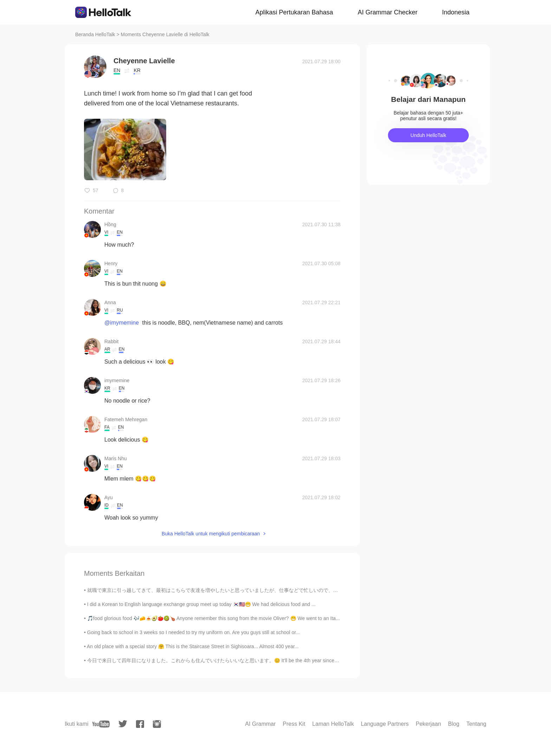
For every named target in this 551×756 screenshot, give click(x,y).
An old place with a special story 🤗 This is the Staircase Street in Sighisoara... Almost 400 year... (193, 646)
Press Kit (294, 724)
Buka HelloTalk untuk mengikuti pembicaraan (211, 534)
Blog (454, 724)
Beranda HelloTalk (95, 34)
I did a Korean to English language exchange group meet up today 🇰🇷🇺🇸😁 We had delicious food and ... (201, 604)
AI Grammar (260, 724)
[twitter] (123, 724)
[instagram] (157, 724)
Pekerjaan (428, 724)
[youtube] (101, 724)
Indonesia (456, 12)
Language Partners (385, 724)
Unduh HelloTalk (428, 135)
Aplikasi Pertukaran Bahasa (294, 12)
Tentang (476, 724)
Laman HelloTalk (333, 724)
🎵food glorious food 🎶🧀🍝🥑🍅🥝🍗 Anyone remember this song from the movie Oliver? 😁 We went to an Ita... (213, 618)
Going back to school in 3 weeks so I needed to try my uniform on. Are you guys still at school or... (193, 632)
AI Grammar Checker (388, 12)
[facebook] (140, 724)
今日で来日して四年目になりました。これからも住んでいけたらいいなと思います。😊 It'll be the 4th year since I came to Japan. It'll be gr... (241, 660)
